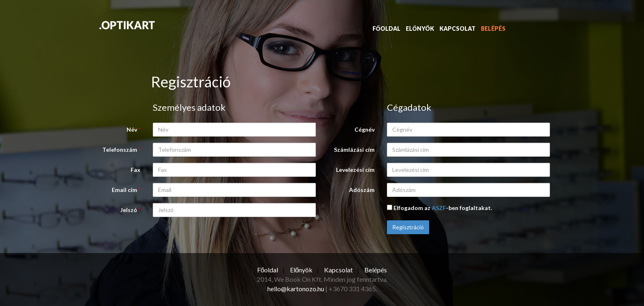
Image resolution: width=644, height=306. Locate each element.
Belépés (493, 29)
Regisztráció (408, 227)
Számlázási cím (354, 150)
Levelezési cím (355, 170)
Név (133, 129)
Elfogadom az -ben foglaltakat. (439, 208)
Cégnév (365, 129)
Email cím (126, 190)
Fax (136, 170)
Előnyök (420, 29)
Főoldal (386, 29)
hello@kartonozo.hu (296, 289)
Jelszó (130, 210)
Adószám (362, 190)
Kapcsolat (458, 29)
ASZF (439, 208)
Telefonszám (121, 150)
